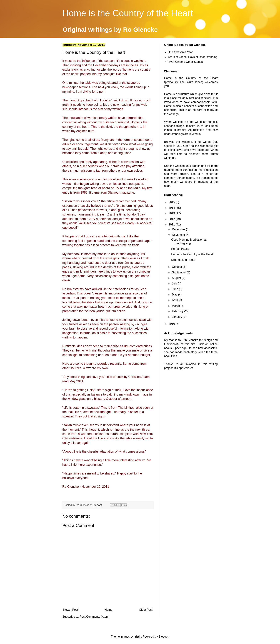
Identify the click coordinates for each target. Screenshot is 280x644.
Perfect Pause (180, 249)
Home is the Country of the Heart (128, 13)
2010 (172, 324)
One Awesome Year (180, 52)
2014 (172, 208)
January (177, 317)
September (179, 272)
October (177, 267)
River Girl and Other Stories (185, 62)
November (179, 235)
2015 (172, 202)
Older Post (146, 610)
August (177, 278)
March (176, 306)
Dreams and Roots (183, 260)
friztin (138, 637)
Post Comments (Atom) (95, 617)
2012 (172, 219)
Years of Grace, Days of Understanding (192, 57)
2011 (172, 224)
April (175, 300)
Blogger (163, 637)
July (175, 283)
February (178, 311)
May (175, 295)
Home (108, 610)
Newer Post (71, 610)
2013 (172, 213)
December (179, 229)
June (175, 289)
